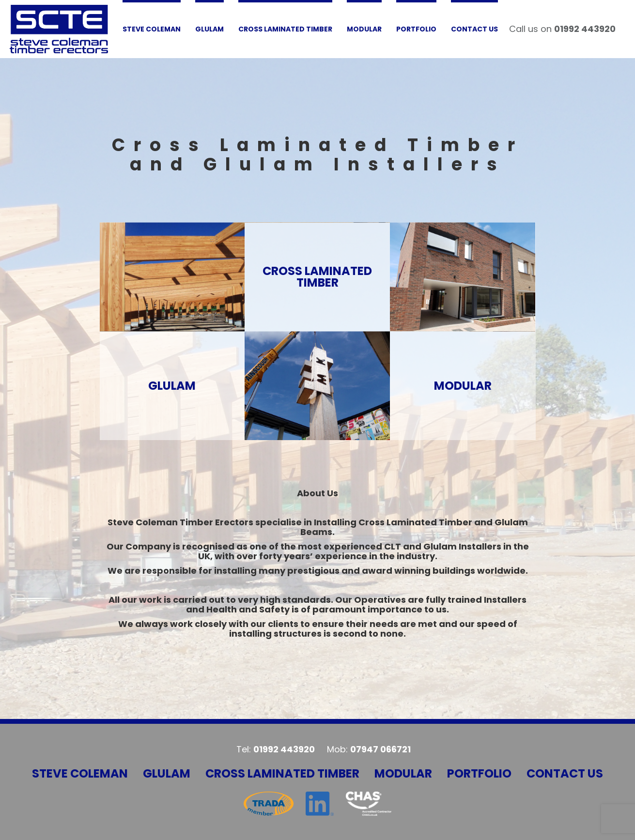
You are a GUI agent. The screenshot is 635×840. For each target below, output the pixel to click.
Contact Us (565, 773)
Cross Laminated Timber (282, 773)
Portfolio (479, 773)
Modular (403, 773)
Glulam (167, 773)
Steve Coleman (80, 773)
